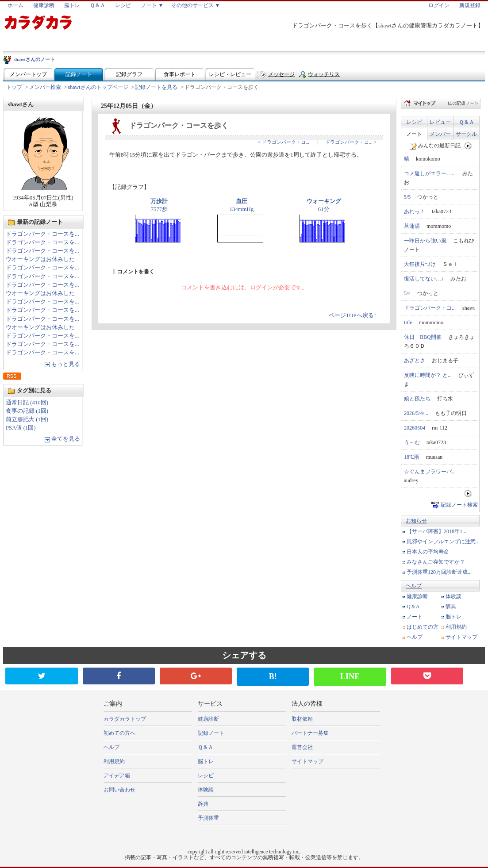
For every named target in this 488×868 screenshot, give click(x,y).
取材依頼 (302, 719)
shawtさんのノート (35, 59)
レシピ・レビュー (230, 74)
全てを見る (66, 439)
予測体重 (208, 818)
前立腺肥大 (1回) (27, 419)
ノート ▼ (152, 5)
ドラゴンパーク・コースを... (42, 234)
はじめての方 (423, 627)
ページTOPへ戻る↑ (353, 315)
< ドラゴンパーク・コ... (284, 142)
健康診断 (44, 5)
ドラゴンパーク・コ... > (351, 142)
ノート (414, 134)
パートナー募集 (310, 733)
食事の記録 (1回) (27, 411)
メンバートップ (28, 74)
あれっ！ (415, 211)
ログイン (439, 5)
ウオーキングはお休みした (40, 259)
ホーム (15, 5)
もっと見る (66, 364)
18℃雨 (412, 457)
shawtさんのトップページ (98, 87)
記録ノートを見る (156, 87)
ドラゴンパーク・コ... (430, 308)
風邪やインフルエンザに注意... (443, 542)
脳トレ (72, 5)
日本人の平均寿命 (428, 552)
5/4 (407, 293)
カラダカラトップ (125, 719)
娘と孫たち (417, 399)
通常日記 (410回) (27, 403)
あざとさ (415, 361)
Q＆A (413, 607)
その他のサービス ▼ (196, 5)
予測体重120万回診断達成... (439, 572)
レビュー (440, 122)
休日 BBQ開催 (423, 337)
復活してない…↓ (424, 279)
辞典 (451, 607)
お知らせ (416, 521)
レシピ (123, 5)
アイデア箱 (117, 776)
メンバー (440, 134)
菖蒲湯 (412, 226)
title (408, 323)
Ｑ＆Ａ (98, 5)
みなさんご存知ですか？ (436, 562)
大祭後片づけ (420, 264)
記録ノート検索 (459, 505)
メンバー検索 (45, 87)
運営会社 (302, 747)
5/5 (407, 197)
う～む (412, 442)
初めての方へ (119, 733)
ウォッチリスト (324, 76)
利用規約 (456, 627)
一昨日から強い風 (425, 241)
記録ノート (79, 74)
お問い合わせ (119, 790)
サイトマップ (461, 637)
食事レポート (180, 74)
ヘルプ (414, 586)
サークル (466, 134)
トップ (14, 87)
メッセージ (281, 74)
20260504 (415, 428)
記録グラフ (129, 74)
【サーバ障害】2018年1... (436, 531)
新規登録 (470, 5)
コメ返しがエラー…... (430, 173)
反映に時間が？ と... (428, 375)
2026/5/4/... (416, 413)
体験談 (453, 596)
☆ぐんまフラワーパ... (430, 472)
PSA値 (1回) (21, 428)
